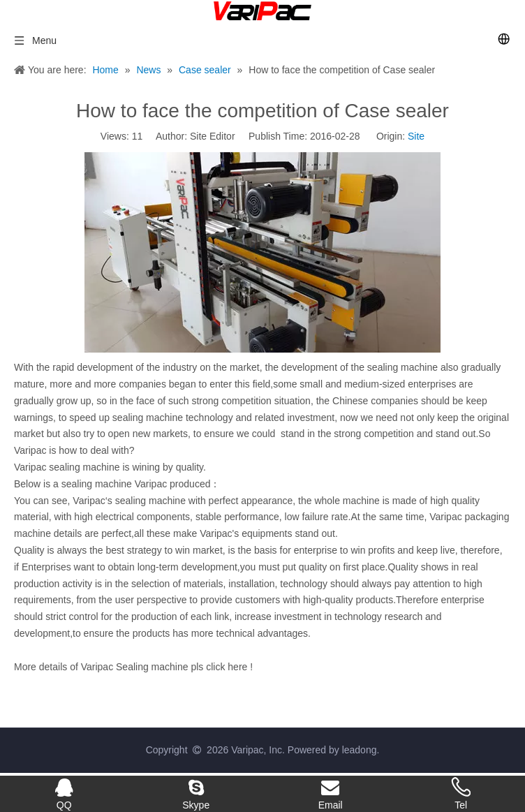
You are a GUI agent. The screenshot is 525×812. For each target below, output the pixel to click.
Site (416, 136)
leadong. (361, 750)
